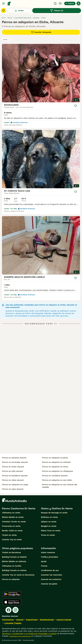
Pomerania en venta (11, 526)
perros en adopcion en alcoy (55, 467)
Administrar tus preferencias (20, 636)
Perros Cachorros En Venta (19, 508)
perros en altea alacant (13, 480)
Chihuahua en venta (11, 513)
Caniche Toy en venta (12, 540)
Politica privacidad (49, 557)
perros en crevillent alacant (55, 476)
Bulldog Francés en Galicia (14, 570)
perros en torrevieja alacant (15, 462)
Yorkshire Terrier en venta (14, 522)
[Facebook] (8, 610)
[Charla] (60, 3)
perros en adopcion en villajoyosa (57, 471)
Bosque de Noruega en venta (54, 513)
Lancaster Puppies (13, 623)
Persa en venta (48, 535)
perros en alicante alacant (14, 458)
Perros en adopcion (11, 579)
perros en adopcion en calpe (15, 485)
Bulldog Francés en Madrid (14, 557)
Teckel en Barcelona (11, 552)
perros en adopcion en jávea (55, 458)
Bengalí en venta (49, 526)
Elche (6, 40)
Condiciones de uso (50, 570)
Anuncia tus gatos (49, 584)
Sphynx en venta (49, 522)
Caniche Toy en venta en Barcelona (18, 575)
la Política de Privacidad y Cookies (41, 634)
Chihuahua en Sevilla (12, 566)
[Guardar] (76, 106)
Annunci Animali (64, 620)
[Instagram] (15, 610)
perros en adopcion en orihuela (56, 462)
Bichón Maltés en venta (13, 517)
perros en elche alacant (13, 467)
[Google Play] (12, 594)
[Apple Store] (12, 602)
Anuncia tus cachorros (51, 579)
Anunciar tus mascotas (51, 575)
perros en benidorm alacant (15, 476)
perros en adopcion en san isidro (57, 480)
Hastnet (20, 620)
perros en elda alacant (12, 471)
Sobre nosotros (48, 552)
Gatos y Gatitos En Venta (57, 508)
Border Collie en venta (12, 531)
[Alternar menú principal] (3, 3)
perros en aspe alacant (13, 489)
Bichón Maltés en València (14, 561)
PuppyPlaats (32, 620)
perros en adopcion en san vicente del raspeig (60, 486)
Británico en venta (49, 517)
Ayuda (44, 561)
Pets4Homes (8, 620)
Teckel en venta (9, 535)
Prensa (44, 566)
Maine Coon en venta (51, 531)
